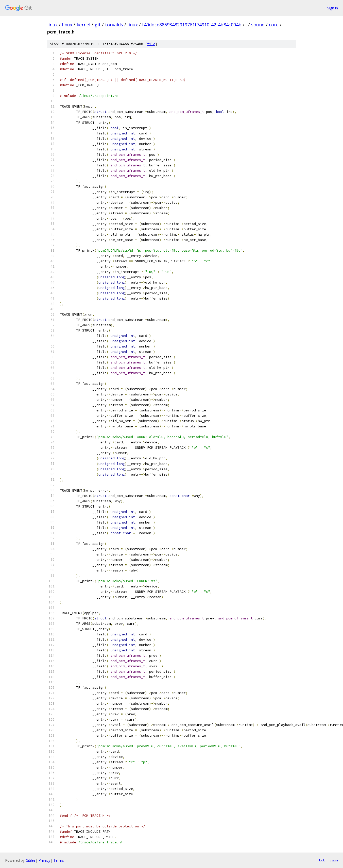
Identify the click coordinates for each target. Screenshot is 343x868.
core (274, 25)
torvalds (114, 25)
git (98, 25)
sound (258, 25)
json (334, 860)
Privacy (44, 860)
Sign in (333, 8)
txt (322, 860)
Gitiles (31, 860)
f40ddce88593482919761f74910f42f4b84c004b (192, 25)
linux (52, 25)
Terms (59, 860)
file (151, 44)
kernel (83, 25)
